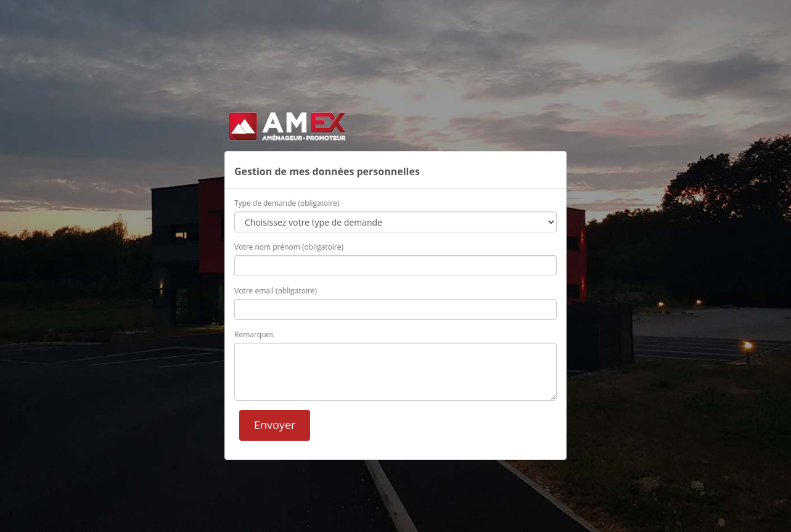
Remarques (254, 334)
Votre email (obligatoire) (276, 291)
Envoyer (275, 425)
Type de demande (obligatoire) (287, 203)
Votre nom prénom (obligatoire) (289, 247)
